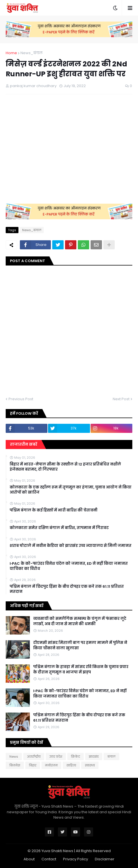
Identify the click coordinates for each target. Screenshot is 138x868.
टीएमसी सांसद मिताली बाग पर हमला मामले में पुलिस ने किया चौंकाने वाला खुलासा (80, 645)
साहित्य (71, 765)
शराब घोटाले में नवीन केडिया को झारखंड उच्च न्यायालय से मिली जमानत (71, 546)
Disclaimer (105, 859)
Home (11, 53)
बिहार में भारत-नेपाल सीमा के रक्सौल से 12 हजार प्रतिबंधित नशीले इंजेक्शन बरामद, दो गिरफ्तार (65, 467)
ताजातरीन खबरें (24, 444)
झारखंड (94, 757)
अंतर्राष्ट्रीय (34, 757)
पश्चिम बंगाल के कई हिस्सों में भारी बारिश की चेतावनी (54, 510)
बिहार (33, 765)
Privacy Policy (76, 859)
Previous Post (21, 399)
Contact (49, 859)
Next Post (121, 399)
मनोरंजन (51, 765)
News (14, 757)
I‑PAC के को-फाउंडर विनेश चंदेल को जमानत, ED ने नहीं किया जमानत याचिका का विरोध (69, 566)
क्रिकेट (76, 757)
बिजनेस (15, 765)
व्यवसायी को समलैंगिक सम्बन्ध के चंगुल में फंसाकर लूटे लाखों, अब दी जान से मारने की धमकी (80, 621)
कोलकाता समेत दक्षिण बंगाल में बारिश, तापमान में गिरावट (59, 528)
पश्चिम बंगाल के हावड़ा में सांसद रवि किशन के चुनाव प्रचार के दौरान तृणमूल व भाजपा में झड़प (81, 669)
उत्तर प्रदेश (56, 757)
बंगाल (111, 757)
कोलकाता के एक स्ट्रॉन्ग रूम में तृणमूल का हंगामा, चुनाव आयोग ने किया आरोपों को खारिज (71, 490)
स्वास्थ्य (90, 765)
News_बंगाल (32, 53)
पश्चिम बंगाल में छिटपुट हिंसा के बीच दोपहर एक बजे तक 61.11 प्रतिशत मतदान (67, 589)
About (29, 859)
